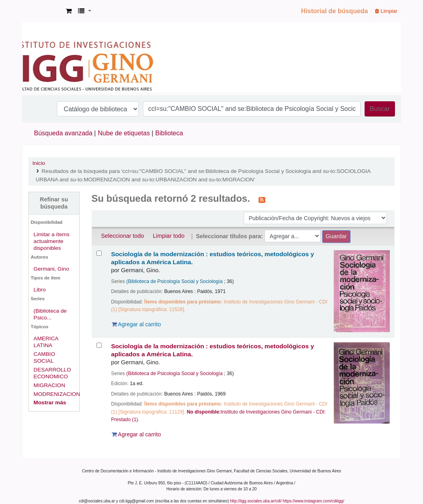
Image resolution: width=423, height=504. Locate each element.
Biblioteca (169, 133)
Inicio (39, 163)
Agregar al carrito (136, 324)
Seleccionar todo (123, 236)
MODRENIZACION (57, 394)
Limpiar (386, 11)
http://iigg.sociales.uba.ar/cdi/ (256, 501)
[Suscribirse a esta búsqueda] (262, 199)
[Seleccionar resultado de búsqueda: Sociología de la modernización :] (99, 253)
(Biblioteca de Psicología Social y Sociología (175, 281)
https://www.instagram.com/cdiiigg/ (314, 501)
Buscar (380, 109)
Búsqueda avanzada (63, 133)
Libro (40, 290)
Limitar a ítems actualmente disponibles (52, 241)
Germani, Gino (51, 269)
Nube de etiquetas (124, 133)
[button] (69, 11)
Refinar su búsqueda (54, 203)
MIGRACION (49, 385)
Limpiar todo (169, 236)
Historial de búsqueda (334, 11)
